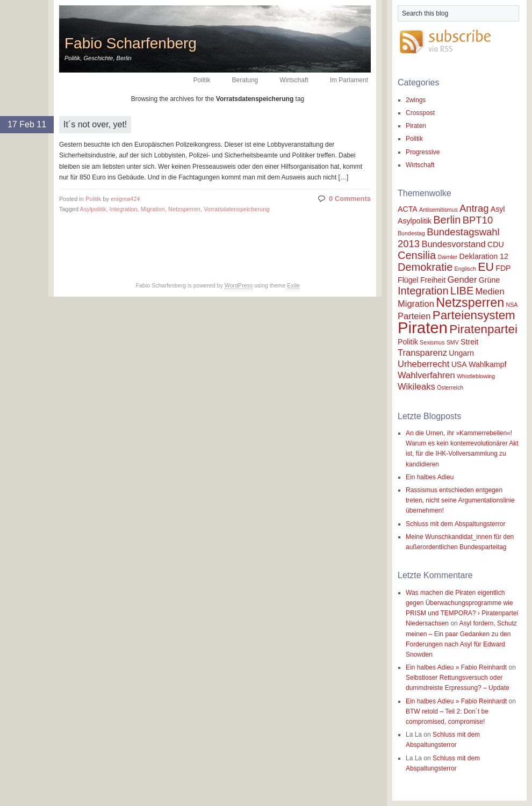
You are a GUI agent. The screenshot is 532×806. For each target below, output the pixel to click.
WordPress (239, 285)
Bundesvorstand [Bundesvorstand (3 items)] (453, 244)
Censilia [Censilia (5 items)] (417, 255)
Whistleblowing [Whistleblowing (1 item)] (476, 376)
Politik (202, 80)
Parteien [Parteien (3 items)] (414, 316)
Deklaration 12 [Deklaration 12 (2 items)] (484, 256)
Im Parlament (349, 80)
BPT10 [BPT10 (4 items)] (478, 220)
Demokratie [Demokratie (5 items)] (425, 267)
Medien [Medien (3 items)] (490, 291)
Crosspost (420, 113)
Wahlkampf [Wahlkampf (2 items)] (487, 364)
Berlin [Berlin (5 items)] (447, 220)
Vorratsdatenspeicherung (236, 209)
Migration (153, 209)
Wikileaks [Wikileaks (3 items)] (416, 386)
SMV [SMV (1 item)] (453, 342)
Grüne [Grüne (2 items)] (489, 280)
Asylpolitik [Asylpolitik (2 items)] (415, 221)
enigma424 (125, 199)
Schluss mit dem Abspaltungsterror (455, 524)
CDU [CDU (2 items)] (496, 244)
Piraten (416, 126)
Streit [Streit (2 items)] (469, 342)
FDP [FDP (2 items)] (503, 268)
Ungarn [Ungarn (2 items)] (461, 353)
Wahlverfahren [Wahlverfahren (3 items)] (426, 375)
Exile (293, 285)
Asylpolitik (93, 209)
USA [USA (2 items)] (459, 364)
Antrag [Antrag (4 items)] (474, 208)
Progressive (423, 152)
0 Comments (350, 199)
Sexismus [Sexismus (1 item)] (432, 342)
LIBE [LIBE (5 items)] (462, 291)
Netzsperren (184, 209)
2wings (416, 100)
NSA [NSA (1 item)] (512, 305)
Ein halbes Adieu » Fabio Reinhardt (456, 667)
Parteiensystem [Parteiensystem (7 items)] (474, 315)
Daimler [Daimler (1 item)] (448, 257)
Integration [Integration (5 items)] (423, 291)
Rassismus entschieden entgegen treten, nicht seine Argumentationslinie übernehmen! (460, 500)
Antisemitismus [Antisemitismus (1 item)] (438, 210)
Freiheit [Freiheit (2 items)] (433, 280)
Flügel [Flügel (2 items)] (408, 280)
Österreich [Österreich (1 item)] (450, 387)
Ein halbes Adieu (430, 477)
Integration (124, 209)
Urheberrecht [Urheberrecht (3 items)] (423, 364)
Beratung (245, 80)
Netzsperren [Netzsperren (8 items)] (470, 303)
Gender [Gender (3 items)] (462, 279)
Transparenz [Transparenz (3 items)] (422, 352)
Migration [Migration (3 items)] (416, 304)
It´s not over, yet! (95, 124)
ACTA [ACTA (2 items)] (408, 209)
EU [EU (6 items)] (486, 267)
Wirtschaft (294, 80)
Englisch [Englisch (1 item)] (465, 269)
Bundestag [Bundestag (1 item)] (411, 233)
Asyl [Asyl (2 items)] (498, 209)
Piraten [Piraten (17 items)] (423, 328)
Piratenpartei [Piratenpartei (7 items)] (483, 329)
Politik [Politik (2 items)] (408, 342)
